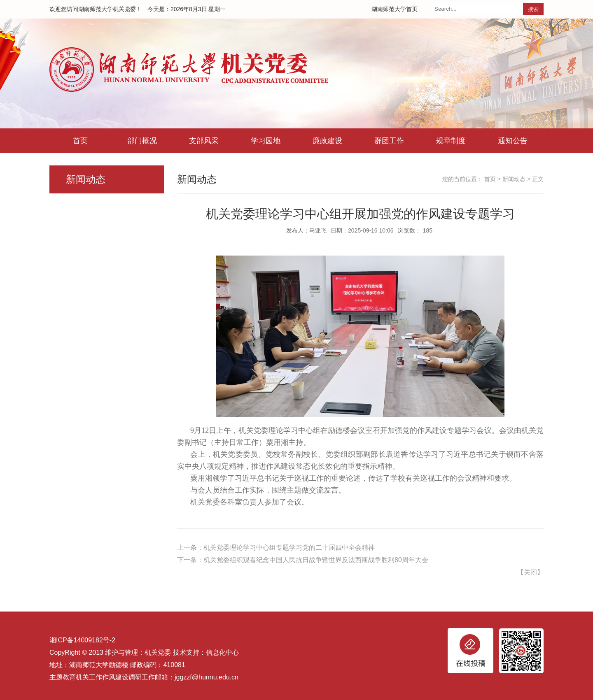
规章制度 (451, 141)
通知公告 (513, 141)
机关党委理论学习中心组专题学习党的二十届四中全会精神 (289, 548)
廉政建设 (327, 141)
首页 (80, 141)
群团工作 (389, 141)
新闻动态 (514, 179)
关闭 (530, 572)
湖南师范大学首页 (395, 9)
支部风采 (204, 141)
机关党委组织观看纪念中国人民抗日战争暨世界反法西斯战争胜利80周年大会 (316, 560)
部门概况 (142, 141)
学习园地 (266, 141)
